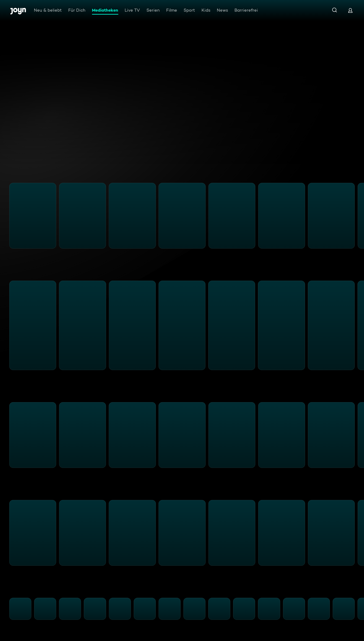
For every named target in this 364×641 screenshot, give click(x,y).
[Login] (350, 10)
